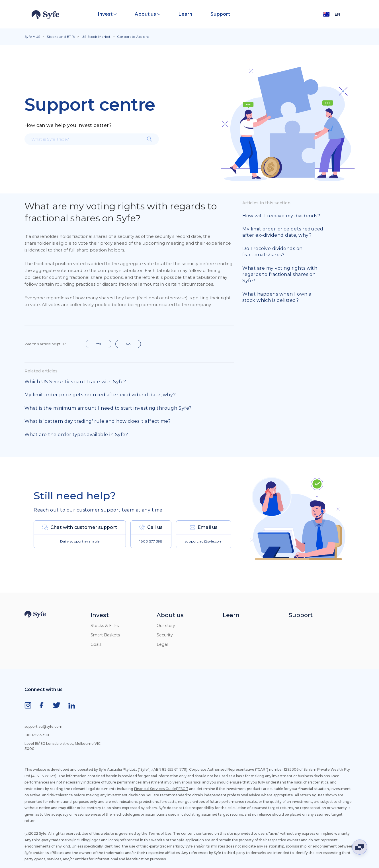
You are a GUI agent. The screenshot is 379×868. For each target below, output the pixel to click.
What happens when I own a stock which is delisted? (277, 297)
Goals (96, 644)
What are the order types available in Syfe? (76, 435)
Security (165, 635)
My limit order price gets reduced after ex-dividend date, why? (100, 395)
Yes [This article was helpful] (98, 344)
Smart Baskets (105, 635)
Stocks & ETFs (105, 626)
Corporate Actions (133, 37)
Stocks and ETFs (61, 37)
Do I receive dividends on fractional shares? (273, 252)
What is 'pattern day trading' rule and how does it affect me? (98, 421)
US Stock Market (96, 37)
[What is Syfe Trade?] (92, 139)
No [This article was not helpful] (128, 344)
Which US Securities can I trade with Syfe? (75, 382)
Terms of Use (160, 833)
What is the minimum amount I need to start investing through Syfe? (108, 408)
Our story (166, 626)
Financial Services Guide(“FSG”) (161, 789)
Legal (162, 644)
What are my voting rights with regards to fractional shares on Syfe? (280, 275)
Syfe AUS (32, 37)
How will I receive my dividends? (281, 216)
